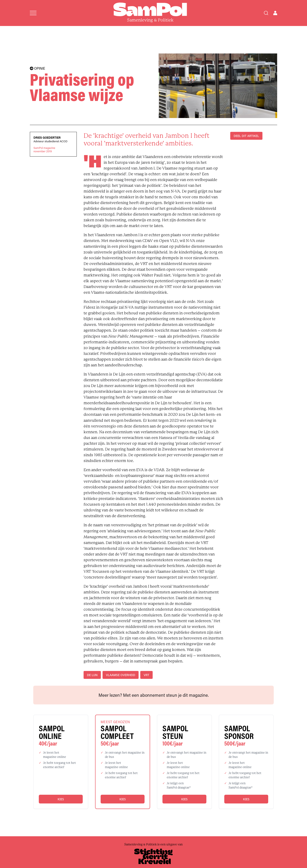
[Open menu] (33, 13)
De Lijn (92, 675)
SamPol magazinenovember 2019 (44, 150)
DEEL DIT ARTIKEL (246, 136)
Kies (61, 799)
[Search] (266, 13)
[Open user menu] (275, 13)
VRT (146, 675)
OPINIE (38, 68)
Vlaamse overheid (121, 675)
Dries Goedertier (47, 138)
